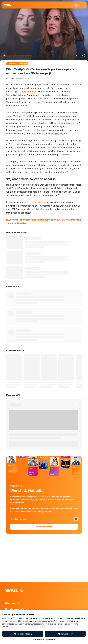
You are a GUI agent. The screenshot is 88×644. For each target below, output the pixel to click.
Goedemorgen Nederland (17, 64)
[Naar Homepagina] (7, 5)
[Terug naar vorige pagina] (4, 55)
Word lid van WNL (44, 527)
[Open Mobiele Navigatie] (82, 5)
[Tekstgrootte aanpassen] (77, 55)
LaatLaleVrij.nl (39, 202)
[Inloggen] (76, 5)
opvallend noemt (28, 92)
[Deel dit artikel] (84, 55)
